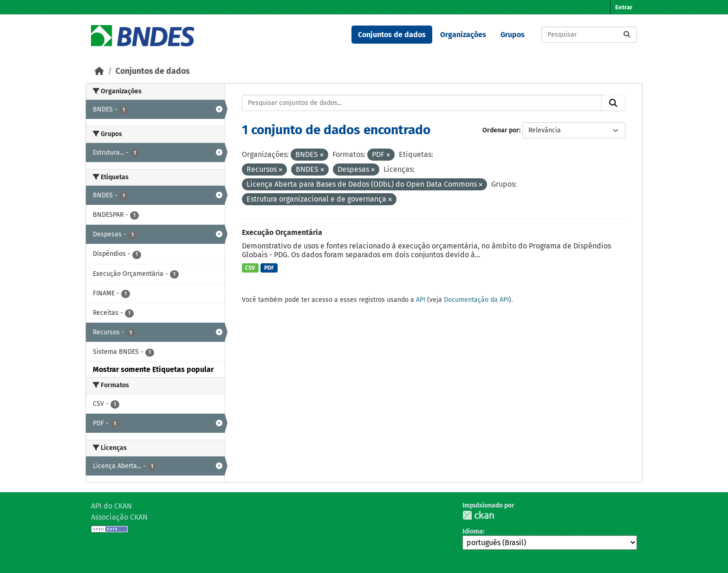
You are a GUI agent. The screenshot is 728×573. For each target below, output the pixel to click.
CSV (250, 268)
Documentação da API (476, 300)
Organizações (463, 35)
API (421, 300)
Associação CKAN (119, 517)
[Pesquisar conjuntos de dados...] (589, 35)
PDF (269, 268)
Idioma (473, 531)
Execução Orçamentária (282, 232)
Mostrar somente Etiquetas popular (153, 369)
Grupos (513, 35)
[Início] (99, 71)
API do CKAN (111, 506)
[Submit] (627, 35)
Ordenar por (501, 130)
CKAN (478, 515)
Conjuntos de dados (392, 35)
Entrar (624, 7)
